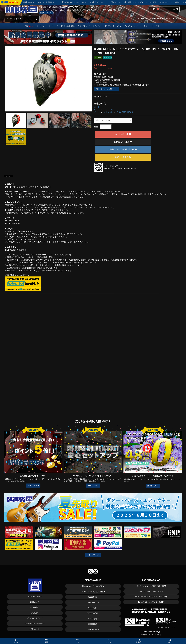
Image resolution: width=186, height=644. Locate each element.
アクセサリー (129, 26)
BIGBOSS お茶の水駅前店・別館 (92, 592)
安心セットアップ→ (46, 13)
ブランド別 (108, 110)
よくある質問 (34, 607)
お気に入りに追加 (123, 142)
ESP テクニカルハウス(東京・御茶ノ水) (151, 586)
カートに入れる (123, 134)
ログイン (177, 18)
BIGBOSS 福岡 (92, 630)
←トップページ (93, 555)
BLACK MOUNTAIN (125, 112)
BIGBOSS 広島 (92, 624)
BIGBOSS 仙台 (92, 602)
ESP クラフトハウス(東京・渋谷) (151, 591)
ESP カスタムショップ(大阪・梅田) (151, 602)
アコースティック (84, 26)
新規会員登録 (155, 18)
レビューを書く (123, 157)
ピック (119, 26)
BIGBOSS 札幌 (92, 597)
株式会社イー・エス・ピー (151, 635)
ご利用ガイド (143, 18)
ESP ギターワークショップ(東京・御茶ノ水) (151, 597)
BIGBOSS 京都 (92, 619)
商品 (47, 641)
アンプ (107, 26)
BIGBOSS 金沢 (92, 608)
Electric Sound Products (151, 632)
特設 (29, 26)
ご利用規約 (34, 613)
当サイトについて (34, 597)
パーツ (139, 26)
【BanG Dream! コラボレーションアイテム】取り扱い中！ (93, 2)
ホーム (16, 641)
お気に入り (167, 18)
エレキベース (54, 26)
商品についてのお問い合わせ (123, 150)
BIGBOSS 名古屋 (92, 613)
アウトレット (149, 26)
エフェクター (98, 26)
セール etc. (108, 641)
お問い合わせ (34, 629)
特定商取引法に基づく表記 (34, 624)
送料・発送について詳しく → (106, 89)
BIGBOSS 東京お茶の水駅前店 (92, 586)
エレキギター (42, 26)
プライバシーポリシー (34, 618)
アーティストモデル (68, 26)
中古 (158, 26)
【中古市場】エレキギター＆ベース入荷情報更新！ (47, 2)
